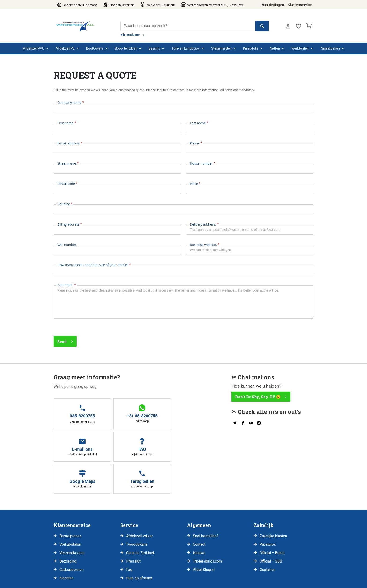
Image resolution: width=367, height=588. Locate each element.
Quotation (267, 538)
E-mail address (70, 143)
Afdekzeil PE (65, 48)
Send (62, 341)
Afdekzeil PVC (34, 48)
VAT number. (67, 245)
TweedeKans (137, 512)
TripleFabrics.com (207, 529)
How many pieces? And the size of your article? (94, 265)
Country (65, 204)
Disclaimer (81, 583)
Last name (199, 123)
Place (195, 184)
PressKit (133, 529)
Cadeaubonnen (72, 538)
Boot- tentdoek (126, 48)
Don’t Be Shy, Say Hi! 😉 (258, 397)
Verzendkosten (72, 521)
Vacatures (268, 512)
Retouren (133, 583)
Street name (68, 163)
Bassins (154, 48)
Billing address (70, 224)
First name (67, 123)
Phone (196, 143)
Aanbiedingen (273, 5)
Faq (129, 538)
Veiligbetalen (70, 512)
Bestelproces (71, 504)
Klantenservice (300, 5)
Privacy (60, 583)
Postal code (67, 184)
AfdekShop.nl (204, 538)
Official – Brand (272, 521)
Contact (199, 512)
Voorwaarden (108, 583)
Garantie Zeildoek (141, 521)
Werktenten (300, 48)
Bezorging (68, 529)
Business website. (205, 245)
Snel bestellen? (206, 504)
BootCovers (95, 48)
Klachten (66, 546)
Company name (71, 103)
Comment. (67, 285)
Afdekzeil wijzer (139, 504)
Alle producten (130, 35)
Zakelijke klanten (273, 504)
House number (202, 163)
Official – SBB (271, 529)
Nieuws (199, 521)
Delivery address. (204, 224)
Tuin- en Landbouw (186, 48)
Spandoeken (330, 48)
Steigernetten (221, 48)
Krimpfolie (251, 48)
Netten (275, 48)
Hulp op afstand (139, 546)
